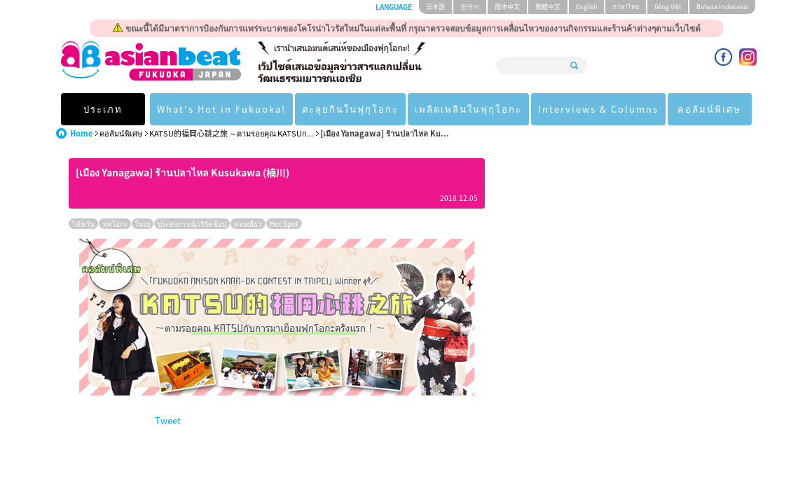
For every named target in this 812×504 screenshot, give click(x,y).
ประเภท (103, 109)
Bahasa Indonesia (722, 7)
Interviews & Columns (598, 109)
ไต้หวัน (83, 224)
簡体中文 (507, 7)
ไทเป (143, 224)
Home (81, 133)
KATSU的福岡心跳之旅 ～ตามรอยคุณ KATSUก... (231, 133)
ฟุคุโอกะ (115, 224)
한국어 (470, 7)
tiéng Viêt (668, 7)
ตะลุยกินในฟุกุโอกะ (350, 109)
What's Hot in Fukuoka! (221, 109)
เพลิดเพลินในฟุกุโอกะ (468, 109)
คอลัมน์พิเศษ (709, 109)
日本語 (435, 7)
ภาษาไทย (626, 7)
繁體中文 (548, 7)
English (586, 7)
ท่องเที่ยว (248, 224)
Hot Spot (284, 224)
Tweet (168, 420)
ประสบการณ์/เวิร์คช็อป (192, 224)
